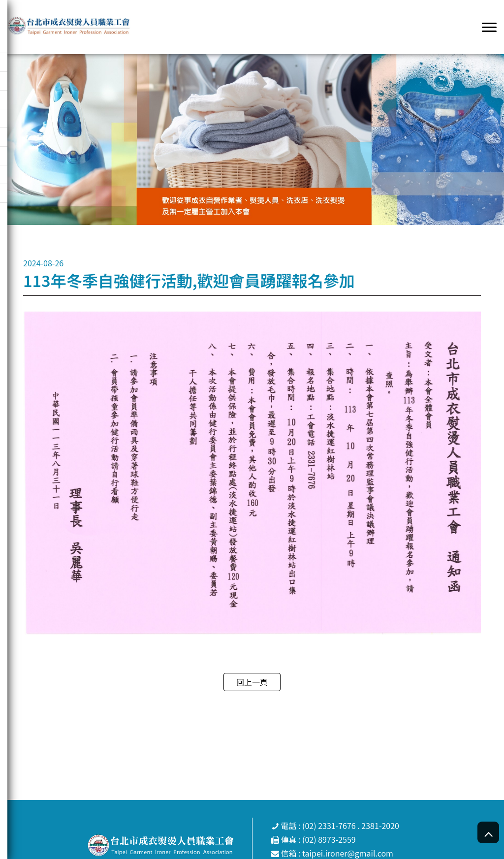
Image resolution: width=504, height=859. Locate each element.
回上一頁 (252, 682)
